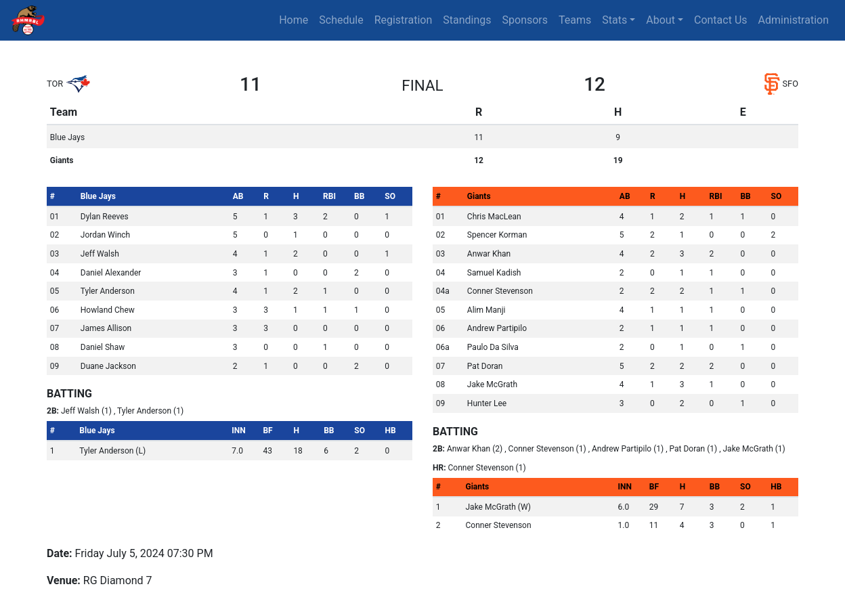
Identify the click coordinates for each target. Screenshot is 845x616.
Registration (404, 20)
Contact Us (721, 20)
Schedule (341, 20)
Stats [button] (614, 20)
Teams (575, 20)
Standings (467, 20)
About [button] (660, 20)
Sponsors (525, 20)
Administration (794, 20)
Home (294, 20)
